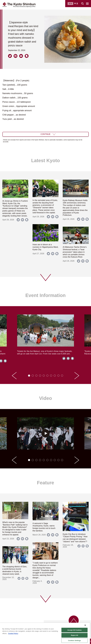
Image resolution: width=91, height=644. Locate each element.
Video (45, 398)
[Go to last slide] (14, 376)
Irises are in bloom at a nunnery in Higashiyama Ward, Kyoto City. (45, 247)
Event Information (45, 295)
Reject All (75, 635)
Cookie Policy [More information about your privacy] (13, 633)
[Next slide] (77, 376)
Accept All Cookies (75, 630)
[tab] (29, 376)
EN (71, 4)
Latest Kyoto (45, 160)
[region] (45, 633)
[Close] (85, 625)
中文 (76, 4)
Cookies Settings (75, 640)
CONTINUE (46, 134)
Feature (45, 483)
